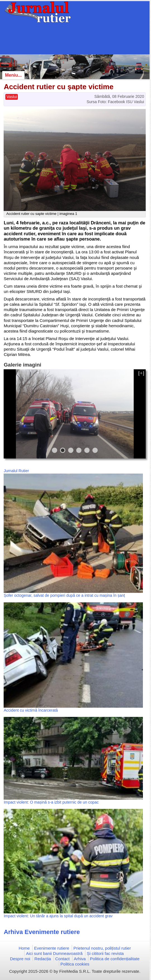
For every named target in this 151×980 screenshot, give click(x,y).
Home (24, 948)
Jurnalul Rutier (16, 471)
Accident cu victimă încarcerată (31, 710)
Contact (63, 959)
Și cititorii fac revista (105, 953)
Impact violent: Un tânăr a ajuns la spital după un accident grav (58, 916)
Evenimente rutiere (52, 948)
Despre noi (20, 959)
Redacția (43, 959)
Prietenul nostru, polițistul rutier (102, 948)
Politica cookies (75, 964)
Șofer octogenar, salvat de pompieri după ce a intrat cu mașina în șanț (64, 595)
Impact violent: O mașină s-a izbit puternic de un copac (51, 802)
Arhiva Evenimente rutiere (42, 932)
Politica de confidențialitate (115, 959)
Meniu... (13, 75)
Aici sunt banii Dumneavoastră (54, 953)
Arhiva (80, 959)
